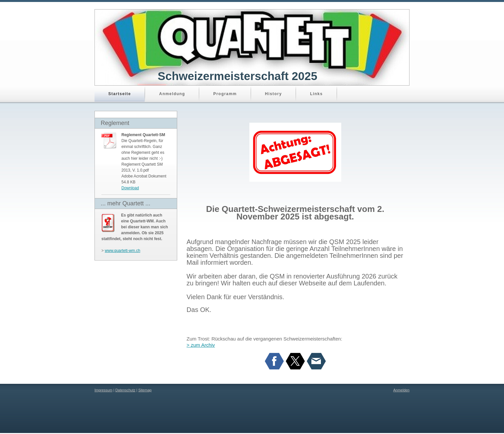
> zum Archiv (201, 345)
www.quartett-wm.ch (122, 251)
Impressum (103, 390)
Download (130, 188)
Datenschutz (125, 390)
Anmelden (401, 390)
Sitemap (145, 390)
